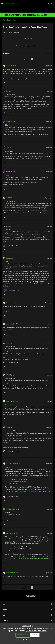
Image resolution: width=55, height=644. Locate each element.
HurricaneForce (11, 66)
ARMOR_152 (10, 375)
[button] (2, 4)
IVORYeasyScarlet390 (13, 464)
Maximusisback (11, 121)
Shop (27, 604)
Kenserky (9, 343)
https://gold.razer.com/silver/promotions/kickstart (35, 491)
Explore (27, 610)
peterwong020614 (12, 324)
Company (27, 621)
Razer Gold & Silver (9, 20)
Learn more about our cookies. (37, 631)
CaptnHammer (11, 303)
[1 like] (11, 246)
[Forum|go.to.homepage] (14, 4)
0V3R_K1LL (10, 198)
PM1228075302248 (13, 509)
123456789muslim (12, 533)
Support (27, 615)
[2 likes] (11, 290)
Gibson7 (9, 91)
